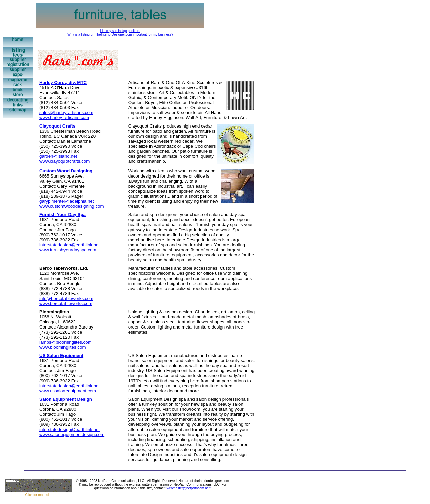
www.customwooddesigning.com (72, 206)
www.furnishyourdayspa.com (68, 250)
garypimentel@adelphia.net (67, 201)
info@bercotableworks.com (66, 298)
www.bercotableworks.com (66, 304)
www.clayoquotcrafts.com (64, 161)
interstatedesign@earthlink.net (70, 245)
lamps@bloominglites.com (66, 342)
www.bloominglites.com (63, 347)
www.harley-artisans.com (64, 118)
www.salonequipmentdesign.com (72, 434)
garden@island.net (58, 156)
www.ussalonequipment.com (68, 391)
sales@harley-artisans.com (66, 113)
